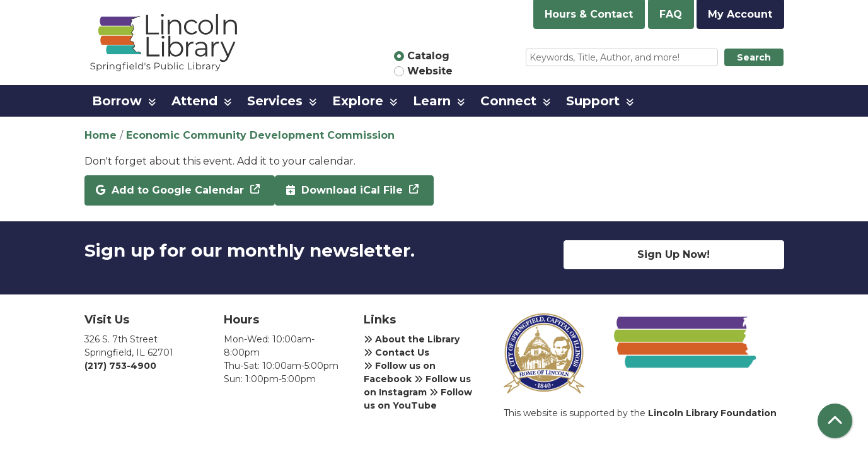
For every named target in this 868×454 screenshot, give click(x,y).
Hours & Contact (589, 14)
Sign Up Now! (674, 254)
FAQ (671, 14)
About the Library (412, 339)
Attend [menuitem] (194, 101)
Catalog (428, 56)
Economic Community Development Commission (260, 135)
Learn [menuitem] (432, 101)
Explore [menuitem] (358, 101)
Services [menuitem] (275, 101)
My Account (740, 14)
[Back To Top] (835, 421)
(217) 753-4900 (120, 366)
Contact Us (396, 352)
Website (430, 71)
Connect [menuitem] (508, 101)
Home (101, 135)
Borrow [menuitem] (117, 101)
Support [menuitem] (593, 101)
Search (754, 57)
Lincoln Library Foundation (712, 413)
